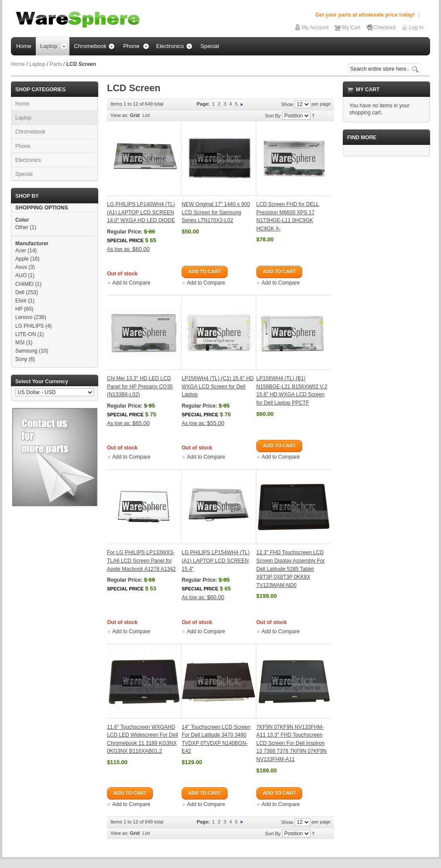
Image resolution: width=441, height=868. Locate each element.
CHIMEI (24, 284)
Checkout (385, 27)
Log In (416, 27)
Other (22, 227)
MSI (20, 343)
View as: (119, 115)
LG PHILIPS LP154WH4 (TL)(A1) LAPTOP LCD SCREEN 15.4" (215, 561)
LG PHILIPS (29, 326)
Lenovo (24, 317)
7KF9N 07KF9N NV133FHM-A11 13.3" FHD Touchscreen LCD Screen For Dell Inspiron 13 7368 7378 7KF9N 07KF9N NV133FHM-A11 (291, 743)
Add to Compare (131, 283)
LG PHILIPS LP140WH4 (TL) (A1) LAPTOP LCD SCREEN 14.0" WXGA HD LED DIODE (141, 212)
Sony (21, 359)
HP (19, 309)
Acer (21, 250)
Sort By (273, 116)
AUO (21, 275)
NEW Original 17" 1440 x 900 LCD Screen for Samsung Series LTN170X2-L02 (216, 212)
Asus (21, 267)
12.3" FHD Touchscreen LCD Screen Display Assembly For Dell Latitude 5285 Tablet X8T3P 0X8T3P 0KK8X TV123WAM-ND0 (291, 569)
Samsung (26, 351)
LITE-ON (26, 334)
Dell (20, 292)
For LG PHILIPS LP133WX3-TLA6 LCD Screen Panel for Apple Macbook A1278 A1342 (141, 561)
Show (287, 104)
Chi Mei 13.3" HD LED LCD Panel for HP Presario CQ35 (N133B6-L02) (140, 386)
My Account (315, 27)
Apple (22, 259)
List (146, 115)
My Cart (351, 27)
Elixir (21, 301)
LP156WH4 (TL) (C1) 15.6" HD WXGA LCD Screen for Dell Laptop (218, 386)
